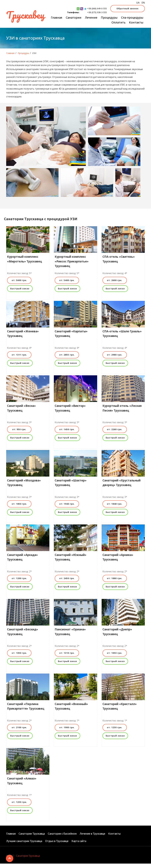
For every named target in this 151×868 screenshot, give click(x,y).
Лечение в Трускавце (92, 838)
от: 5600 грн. (19, 285)
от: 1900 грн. (67, 732)
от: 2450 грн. (67, 583)
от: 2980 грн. (115, 359)
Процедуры (109, 18)
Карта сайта (79, 845)
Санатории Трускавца (32, 838)
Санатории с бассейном (62, 838)
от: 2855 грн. (67, 359)
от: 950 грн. (19, 434)
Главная (57, 18)
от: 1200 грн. (19, 583)
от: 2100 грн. (19, 732)
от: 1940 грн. (67, 508)
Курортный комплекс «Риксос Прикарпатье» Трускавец (72, 266)
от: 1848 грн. (115, 508)
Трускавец (25, 15)
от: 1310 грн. (67, 657)
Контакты (136, 22)
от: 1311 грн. (19, 359)
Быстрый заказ (20, 293)
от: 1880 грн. (115, 583)
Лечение (91, 18)
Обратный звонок (128, 8)
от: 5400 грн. (67, 285)
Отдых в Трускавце (57, 845)
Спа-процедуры (132, 18)
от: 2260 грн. (115, 434)
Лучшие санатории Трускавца (24, 845)
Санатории (74, 18)
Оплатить (118, 22)
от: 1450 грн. (67, 434)
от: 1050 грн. (19, 657)
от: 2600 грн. (115, 285)
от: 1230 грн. (115, 732)
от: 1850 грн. (19, 508)
